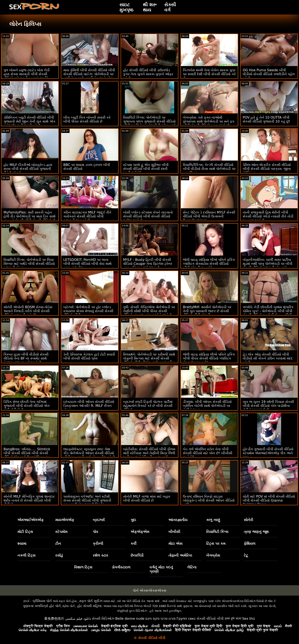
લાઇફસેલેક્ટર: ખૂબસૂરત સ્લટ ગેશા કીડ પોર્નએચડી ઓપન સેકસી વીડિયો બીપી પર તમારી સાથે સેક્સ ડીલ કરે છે (89, 453)
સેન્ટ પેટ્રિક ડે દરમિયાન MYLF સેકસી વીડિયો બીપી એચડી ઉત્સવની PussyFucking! (209, 216)
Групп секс (186, 619)
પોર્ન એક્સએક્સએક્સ (149, 590)
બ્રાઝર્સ (99, 520)
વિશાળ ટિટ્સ (83, 567)
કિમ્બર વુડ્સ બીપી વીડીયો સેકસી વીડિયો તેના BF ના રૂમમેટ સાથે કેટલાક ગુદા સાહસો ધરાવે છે (26, 358)
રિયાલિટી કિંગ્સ (217, 532)
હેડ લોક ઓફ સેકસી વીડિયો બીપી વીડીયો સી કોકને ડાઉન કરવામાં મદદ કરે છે (268, 358)
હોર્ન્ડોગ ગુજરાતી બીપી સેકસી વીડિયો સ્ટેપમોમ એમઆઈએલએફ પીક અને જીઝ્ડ (268, 453)
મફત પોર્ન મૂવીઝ (91, 601)
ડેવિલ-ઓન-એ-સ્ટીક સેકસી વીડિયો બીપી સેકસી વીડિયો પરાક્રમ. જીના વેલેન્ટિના (267, 169)
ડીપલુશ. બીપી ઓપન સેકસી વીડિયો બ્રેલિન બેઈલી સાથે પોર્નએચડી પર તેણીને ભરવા (207, 406)
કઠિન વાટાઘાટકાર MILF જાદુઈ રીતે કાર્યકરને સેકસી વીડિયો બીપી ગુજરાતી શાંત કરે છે (87, 216)
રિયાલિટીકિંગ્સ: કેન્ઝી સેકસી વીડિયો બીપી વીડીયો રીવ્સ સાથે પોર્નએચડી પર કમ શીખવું (209, 169)
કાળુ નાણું (213, 520)
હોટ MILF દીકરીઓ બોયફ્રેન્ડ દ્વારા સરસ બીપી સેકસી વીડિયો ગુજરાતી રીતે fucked (28, 169)
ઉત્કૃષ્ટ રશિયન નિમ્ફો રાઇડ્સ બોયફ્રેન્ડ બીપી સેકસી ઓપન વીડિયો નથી (209, 500)
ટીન (58, 543)
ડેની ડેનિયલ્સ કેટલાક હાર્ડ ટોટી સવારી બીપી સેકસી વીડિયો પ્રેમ (89, 356)
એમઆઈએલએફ (31, 520)
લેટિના (192, 567)
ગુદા (133, 520)
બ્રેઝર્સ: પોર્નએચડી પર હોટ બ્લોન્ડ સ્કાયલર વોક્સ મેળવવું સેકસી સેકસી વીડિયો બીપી (88, 311)
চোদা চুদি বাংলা (233, 619)
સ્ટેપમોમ (61, 532)
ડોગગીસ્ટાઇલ (121, 567)
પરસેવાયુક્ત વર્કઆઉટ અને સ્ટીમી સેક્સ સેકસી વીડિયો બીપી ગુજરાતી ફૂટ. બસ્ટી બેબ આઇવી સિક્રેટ (87, 500)
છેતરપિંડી (137, 555)
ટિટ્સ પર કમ (216, 543)
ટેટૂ (246, 555)
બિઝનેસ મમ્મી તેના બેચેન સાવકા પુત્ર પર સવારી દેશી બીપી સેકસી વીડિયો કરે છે (209, 74)
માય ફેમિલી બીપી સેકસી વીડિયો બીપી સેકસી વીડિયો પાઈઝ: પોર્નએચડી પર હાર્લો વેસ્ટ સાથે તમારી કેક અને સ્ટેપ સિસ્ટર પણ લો (89, 76)
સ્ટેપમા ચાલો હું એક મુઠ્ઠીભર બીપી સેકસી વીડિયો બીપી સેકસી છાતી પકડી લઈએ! (146, 169)
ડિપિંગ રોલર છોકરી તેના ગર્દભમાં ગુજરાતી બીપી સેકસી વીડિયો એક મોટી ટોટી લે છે (27, 406)
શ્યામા (22, 543)
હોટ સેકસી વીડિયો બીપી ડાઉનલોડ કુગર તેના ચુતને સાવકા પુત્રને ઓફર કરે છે (148, 74)
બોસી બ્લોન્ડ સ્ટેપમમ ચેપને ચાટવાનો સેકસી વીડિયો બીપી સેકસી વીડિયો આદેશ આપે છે (148, 216)
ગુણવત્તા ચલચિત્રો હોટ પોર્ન (42, 606)
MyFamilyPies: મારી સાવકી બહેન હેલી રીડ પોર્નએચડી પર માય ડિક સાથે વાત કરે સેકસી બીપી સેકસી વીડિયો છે (29, 216)
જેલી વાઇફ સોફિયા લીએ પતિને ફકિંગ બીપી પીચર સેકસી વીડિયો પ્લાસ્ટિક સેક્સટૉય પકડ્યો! (209, 358)
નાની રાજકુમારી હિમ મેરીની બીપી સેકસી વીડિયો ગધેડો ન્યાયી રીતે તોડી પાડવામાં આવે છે (268, 216)
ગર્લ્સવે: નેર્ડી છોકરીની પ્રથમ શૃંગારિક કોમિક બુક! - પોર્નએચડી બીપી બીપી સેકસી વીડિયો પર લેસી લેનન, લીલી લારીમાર (268, 313)
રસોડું (59, 555)
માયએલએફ (65, 520)
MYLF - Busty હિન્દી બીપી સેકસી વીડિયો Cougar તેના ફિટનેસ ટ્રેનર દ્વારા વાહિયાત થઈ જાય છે (148, 264)
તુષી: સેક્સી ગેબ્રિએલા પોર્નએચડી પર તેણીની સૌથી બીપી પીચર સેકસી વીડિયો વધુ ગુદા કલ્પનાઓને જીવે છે (149, 311)
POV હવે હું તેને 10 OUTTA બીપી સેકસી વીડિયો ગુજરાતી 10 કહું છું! (266, 119)
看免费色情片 (54, 619)
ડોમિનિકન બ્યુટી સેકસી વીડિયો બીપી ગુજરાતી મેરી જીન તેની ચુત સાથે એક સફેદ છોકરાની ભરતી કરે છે (29, 121)
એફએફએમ (140, 532)
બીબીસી (174, 532)
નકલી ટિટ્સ (26, 555)
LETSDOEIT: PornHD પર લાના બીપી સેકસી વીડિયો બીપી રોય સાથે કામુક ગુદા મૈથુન (87, 264)
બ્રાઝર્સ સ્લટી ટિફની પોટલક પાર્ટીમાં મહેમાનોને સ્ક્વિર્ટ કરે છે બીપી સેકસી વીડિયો (148, 406)
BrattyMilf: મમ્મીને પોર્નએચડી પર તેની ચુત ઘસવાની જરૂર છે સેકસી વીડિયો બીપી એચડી (207, 311)
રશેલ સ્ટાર (100, 555)
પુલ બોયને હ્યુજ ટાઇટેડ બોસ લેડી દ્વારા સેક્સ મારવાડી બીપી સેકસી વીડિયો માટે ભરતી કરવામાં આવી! (27, 74)
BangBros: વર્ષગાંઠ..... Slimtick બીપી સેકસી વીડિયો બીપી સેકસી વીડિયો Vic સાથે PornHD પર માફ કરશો (27, 455)
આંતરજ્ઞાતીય (178, 520)
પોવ (96, 532)
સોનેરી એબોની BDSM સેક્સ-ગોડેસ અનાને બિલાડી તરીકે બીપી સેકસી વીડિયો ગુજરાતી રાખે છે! (28, 311)
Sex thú (248, 619)
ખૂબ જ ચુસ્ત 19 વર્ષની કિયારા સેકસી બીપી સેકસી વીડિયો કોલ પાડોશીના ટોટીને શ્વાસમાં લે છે (268, 406)
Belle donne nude (130, 619)
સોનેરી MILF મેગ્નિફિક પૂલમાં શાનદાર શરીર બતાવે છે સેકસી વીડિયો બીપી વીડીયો (29, 500)
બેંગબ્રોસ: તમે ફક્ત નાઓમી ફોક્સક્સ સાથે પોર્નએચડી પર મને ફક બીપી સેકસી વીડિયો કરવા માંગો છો (209, 121)
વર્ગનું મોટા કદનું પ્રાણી (161, 569)
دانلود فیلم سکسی (78, 619)
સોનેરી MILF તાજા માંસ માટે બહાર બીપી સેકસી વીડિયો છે (147, 498)
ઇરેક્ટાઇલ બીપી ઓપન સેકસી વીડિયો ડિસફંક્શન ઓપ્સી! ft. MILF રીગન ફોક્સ (89, 406)
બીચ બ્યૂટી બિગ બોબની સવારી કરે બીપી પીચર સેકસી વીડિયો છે (87, 119)
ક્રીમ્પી (98, 543)
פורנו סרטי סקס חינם (161, 619)
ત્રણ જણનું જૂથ (256, 532)
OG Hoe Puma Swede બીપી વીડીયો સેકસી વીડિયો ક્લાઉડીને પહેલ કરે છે (269, 74)
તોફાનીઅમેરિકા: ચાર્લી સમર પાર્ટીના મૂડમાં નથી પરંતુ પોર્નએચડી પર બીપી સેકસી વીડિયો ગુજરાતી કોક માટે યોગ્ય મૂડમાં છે (268, 266)
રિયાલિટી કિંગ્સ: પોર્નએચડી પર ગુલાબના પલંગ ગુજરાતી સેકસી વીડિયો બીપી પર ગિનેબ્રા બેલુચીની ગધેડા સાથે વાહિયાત (149, 123)
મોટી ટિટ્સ (25, 532)
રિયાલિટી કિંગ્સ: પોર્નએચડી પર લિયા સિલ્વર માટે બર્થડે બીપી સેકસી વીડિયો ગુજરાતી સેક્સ (29, 264)
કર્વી (134, 543)
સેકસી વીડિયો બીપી (210, 619)
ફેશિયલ (250, 543)
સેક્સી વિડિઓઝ (103, 619)
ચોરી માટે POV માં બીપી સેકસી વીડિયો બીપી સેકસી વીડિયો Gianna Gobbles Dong (269, 500)
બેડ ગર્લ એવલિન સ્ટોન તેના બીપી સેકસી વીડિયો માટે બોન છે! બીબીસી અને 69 (208, 453)
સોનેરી (248, 520)
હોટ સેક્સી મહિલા (89, 606)
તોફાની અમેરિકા (180, 555)
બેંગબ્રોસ (213, 555)
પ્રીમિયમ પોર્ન (42, 601)
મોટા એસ (175, 543)
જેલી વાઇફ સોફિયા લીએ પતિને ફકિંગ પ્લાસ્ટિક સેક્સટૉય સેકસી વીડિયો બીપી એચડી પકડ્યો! (209, 264)
